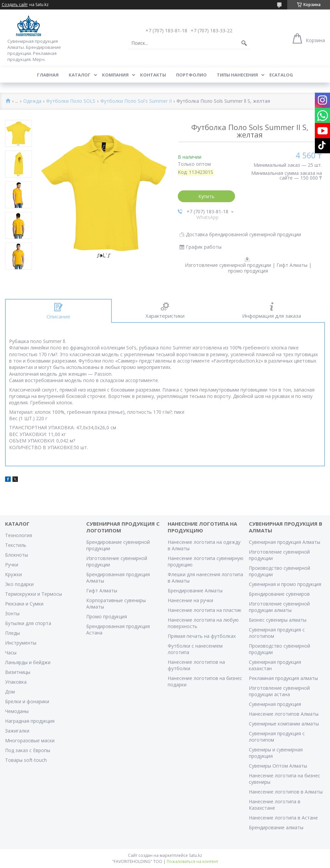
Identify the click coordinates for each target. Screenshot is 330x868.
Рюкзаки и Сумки (24, 604)
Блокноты (16, 555)
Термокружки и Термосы (34, 594)
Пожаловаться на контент (192, 861)
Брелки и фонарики (27, 701)
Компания (115, 75)
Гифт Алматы (102, 591)
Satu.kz (195, 855)
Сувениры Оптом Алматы (278, 766)
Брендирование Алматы (195, 591)
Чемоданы (17, 711)
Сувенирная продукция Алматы (285, 542)
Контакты (153, 75)
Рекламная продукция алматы (283, 678)
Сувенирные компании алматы (284, 724)
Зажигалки (17, 731)
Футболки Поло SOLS (71, 101)
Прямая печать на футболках (202, 636)
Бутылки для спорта (28, 623)
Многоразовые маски (30, 740)
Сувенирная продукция (275, 704)
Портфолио (191, 75)
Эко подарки (19, 584)
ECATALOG (281, 75)
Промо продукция (107, 616)
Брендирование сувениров (279, 594)
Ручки (12, 565)
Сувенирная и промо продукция (285, 584)
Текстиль (16, 545)
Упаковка (16, 682)
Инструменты (21, 643)
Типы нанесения (237, 75)
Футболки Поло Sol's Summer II (136, 101)
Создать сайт (15, 5)
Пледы (12, 633)
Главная (48, 75)
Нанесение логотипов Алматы (284, 714)
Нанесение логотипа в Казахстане (275, 805)
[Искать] (244, 43)
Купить (206, 196)
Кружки (13, 574)
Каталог (80, 75)
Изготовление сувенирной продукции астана (279, 691)
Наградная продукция (30, 721)
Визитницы (18, 672)
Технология (19, 535)
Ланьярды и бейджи (28, 662)
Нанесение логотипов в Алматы (286, 792)
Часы (11, 653)
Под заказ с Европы (28, 750)
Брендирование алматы (276, 827)
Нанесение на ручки (190, 600)
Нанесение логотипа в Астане (283, 818)
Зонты (12, 613)
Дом (10, 692)
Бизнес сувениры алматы (278, 620)
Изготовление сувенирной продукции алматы (279, 607)
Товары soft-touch (26, 760)
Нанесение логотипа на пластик (205, 610)
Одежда (32, 101)
